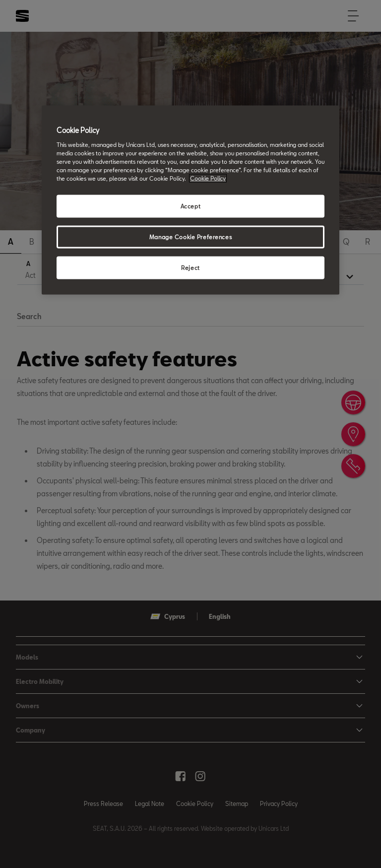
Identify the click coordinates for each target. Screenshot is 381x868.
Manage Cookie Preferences (190, 237)
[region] (190, 200)
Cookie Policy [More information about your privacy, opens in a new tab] (208, 178)
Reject (190, 268)
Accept (190, 206)
